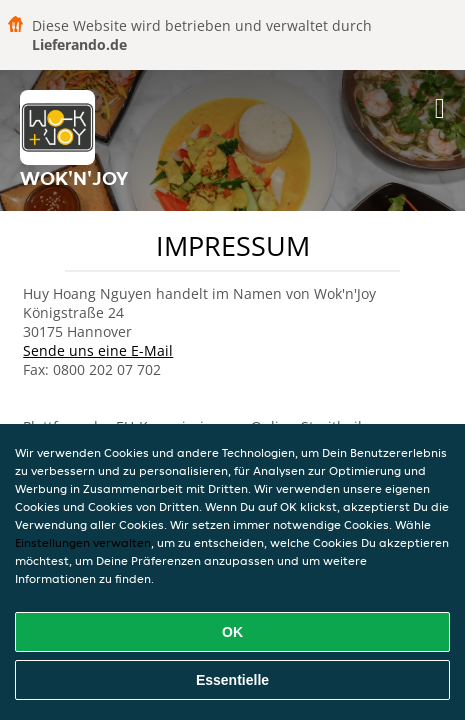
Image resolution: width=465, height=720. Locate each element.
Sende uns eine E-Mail (98, 350)
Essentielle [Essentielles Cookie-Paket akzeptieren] (232, 680)
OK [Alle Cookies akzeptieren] (232, 632)
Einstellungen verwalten (83, 542)
